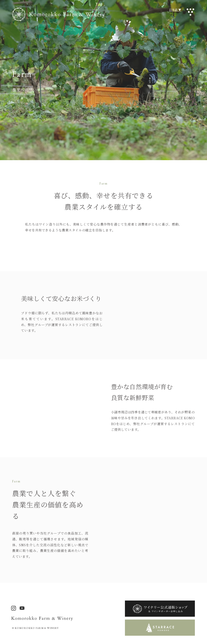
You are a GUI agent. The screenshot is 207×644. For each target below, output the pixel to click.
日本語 (173, 10)
